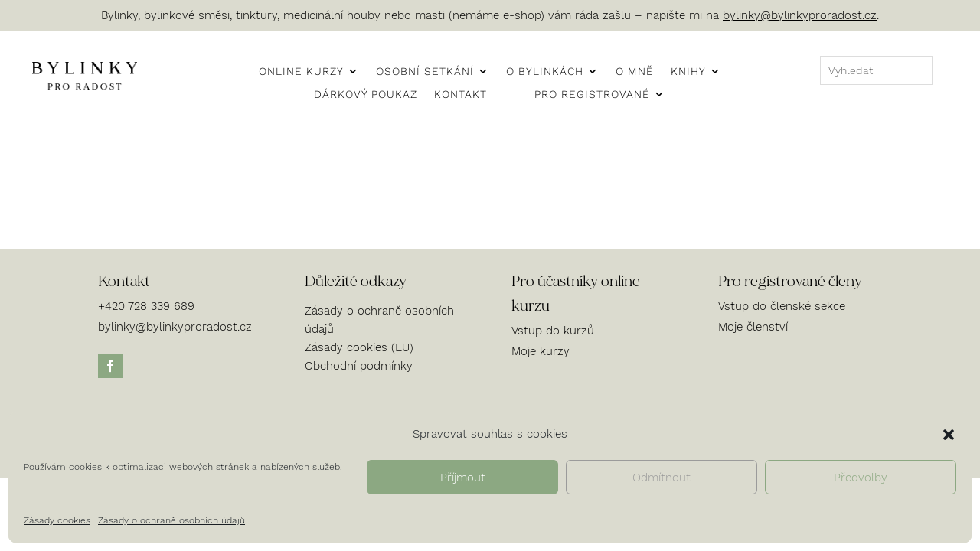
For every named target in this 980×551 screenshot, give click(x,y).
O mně (635, 72)
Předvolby (861, 478)
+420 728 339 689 (146, 306)
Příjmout (463, 478)
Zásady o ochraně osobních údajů (171, 520)
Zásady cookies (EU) (359, 347)
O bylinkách (545, 72)
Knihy (688, 72)
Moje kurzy (541, 351)
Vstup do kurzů (553, 331)
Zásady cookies (57, 520)
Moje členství (753, 327)
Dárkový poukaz (366, 95)
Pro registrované (592, 95)
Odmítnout (661, 478)
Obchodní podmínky (359, 366)
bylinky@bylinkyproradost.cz (800, 15)
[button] (949, 435)
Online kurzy (301, 72)
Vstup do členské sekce (782, 306)
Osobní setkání (425, 72)
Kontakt (461, 95)
